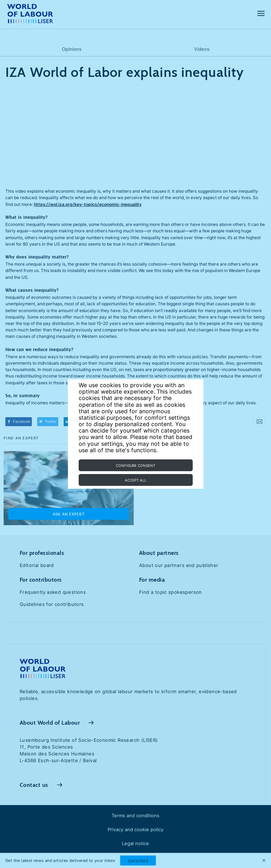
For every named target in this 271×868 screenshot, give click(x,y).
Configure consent (135, 465)
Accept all (136, 480)
